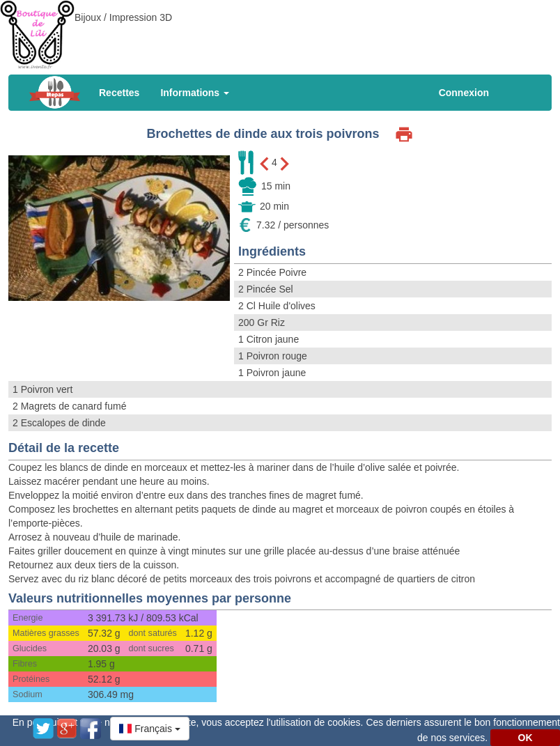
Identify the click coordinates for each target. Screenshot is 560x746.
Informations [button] (195, 93)
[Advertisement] (280, 31)
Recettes (119, 93)
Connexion (464, 93)
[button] (150, 729)
